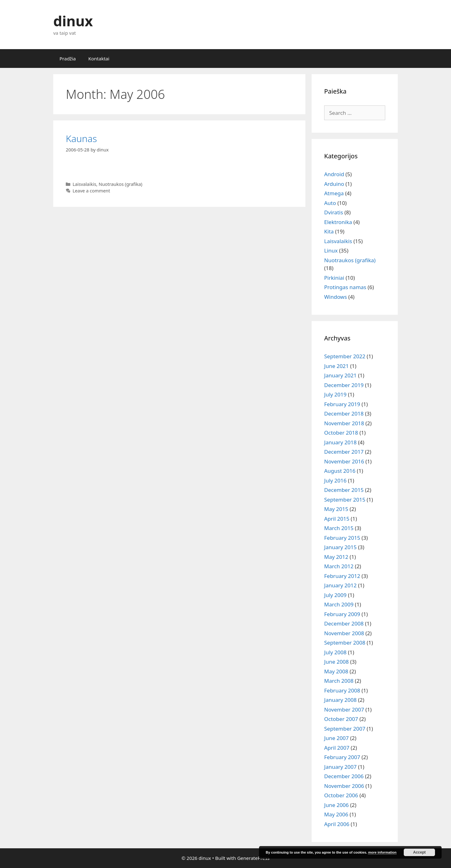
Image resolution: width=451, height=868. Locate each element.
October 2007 (341, 719)
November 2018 (344, 423)
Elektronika (338, 222)
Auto (330, 203)
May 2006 (336, 814)
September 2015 (345, 500)
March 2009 (339, 604)
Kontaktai (99, 59)
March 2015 (339, 528)
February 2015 (342, 538)
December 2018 (344, 414)
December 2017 (344, 452)
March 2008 (339, 681)
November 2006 (344, 786)
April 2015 (337, 519)
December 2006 (344, 776)
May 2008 (336, 671)
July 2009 (335, 595)
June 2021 (337, 366)
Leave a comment (91, 191)
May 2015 (336, 509)
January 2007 (340, 767)
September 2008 (345, 643)
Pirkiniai (334, 278)
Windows (336, 297)
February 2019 (342, 404)
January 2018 (340, 442)
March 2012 (339, 566)
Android (334, 174)
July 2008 (335, 652)
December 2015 (344, 490)
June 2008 (337, 662)
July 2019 (335, 394)
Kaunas (81, 138)
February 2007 (342, 757)
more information (382, 852)
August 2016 (340, 471)
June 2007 (337, 738)
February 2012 (342, 576)
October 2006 (341, 795)
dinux (73, 21)
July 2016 (335, 480)
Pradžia (68, 59)
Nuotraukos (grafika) (120, 184)
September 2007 (345, 729)
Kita (329, 231)
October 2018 (341, 433)
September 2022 (345, 356)
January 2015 (340, 547)
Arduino (334, 184)
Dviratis (334, 212)
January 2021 (340, 375)
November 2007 (344, 710)
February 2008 (342, 690)
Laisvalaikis (85, 184)
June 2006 (337, 805)
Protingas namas (345, 287)
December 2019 (344, 385)
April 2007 (337, 748)
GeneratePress (253, 858)
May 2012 (336, 557)
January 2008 (340, 700)
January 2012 (340, 585)
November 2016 (344, 461)
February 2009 (342, 614)
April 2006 (337, 824)
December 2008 (344, 623)
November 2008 (344, 633)
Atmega (334, 193)
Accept (419, 852)
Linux (331, 250)
